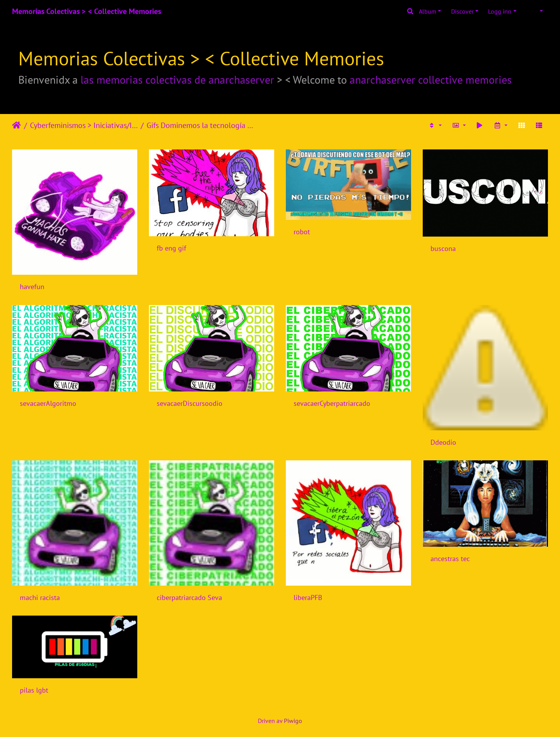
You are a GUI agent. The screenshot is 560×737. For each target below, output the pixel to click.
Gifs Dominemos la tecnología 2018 (200, 125)
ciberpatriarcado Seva (189, 597)
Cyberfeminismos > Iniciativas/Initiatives (84, 125)
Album (428, 11)
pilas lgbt (34, 690)
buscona (443, 248)
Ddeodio (443, 442)
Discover (462, 11)
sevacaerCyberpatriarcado (332, 403)
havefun (32, 287)
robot (302, 232)
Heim (17, 125)
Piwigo (293, 721)
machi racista (40, 597)
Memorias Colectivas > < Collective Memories (87, 11)
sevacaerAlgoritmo (48, 403)
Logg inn (500, 11)
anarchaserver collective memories (431, 80)
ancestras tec (450, 559)
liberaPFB (308, 597)
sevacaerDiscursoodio (190, 403)
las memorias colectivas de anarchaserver (177, 80)
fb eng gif (171, 248)
